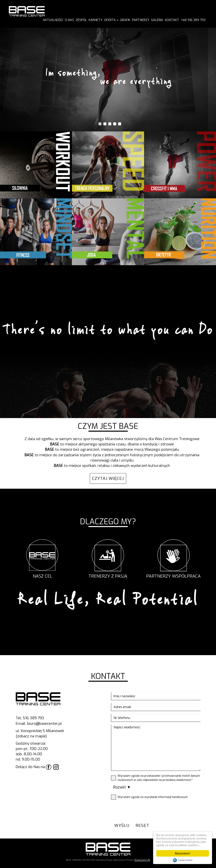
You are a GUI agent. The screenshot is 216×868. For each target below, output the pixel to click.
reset (142, 826)
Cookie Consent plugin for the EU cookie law (183, 860)
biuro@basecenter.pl (45, 723)
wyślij (122, 826)
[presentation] (141, 810)
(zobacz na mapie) (31, 736)
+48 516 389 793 (193, 20)
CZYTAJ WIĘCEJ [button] (108, 478)
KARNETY (96, 20)
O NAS (69, 20)
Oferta (111, 20)
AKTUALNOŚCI (53, 20)
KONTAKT (172, 20)
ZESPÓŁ (81, 20)
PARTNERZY (141, 20)
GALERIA (157, 20)
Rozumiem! (183, 853)
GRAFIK (125, 20)
